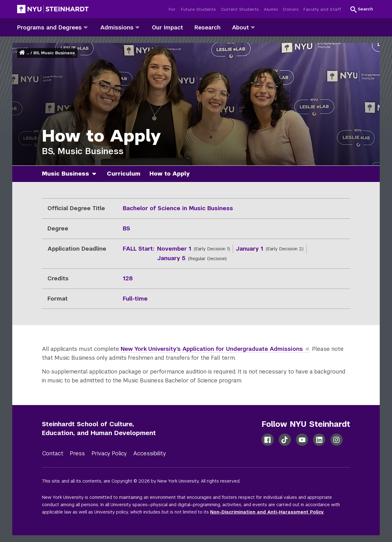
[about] (253, 27)
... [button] (28, 53)
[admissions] (137, 27)
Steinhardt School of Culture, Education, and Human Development (99, 428)
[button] (362, 9)
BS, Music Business (54, 53)
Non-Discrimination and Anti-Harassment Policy (267, 512)
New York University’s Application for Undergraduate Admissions (215, 349)
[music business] (96, 174)
